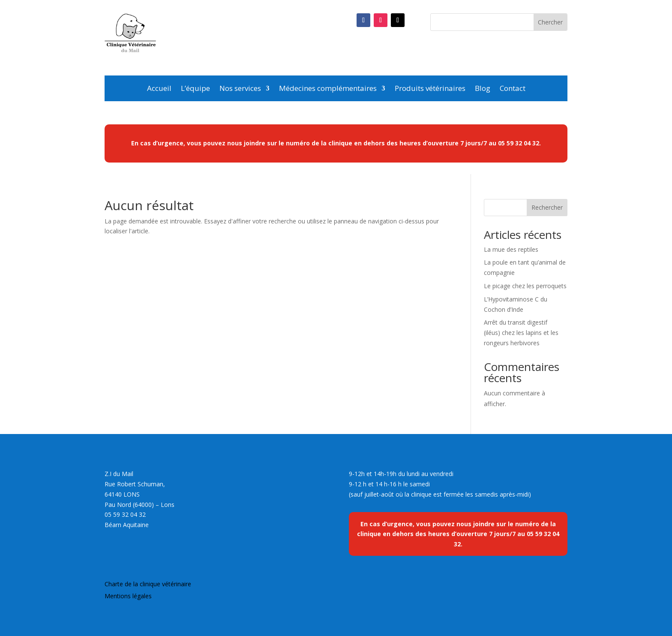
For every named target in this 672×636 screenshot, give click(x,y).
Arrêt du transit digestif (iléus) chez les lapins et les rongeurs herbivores (521, 333)
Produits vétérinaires (430, 89)
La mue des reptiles (511, 249)
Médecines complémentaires (328, 89)
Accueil (159, 89)
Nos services (240, 89)
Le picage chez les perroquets (525, 286)
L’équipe (195, 89)
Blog (483, 89)
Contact (513, 89)
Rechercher (547, 207)
